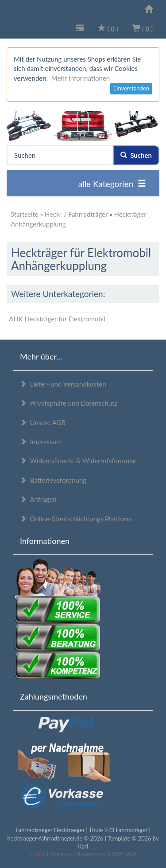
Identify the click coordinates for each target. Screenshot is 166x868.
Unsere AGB (43, 422)
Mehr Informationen (81, 78)
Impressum (41, 442)
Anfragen (38, 499)
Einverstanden (131, 88)
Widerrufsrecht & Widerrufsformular (78, 461)
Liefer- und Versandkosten (63, 384)
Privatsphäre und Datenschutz (69, 403)
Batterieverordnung (53, 480)
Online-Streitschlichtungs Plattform (76, 519)
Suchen (136, 155)
